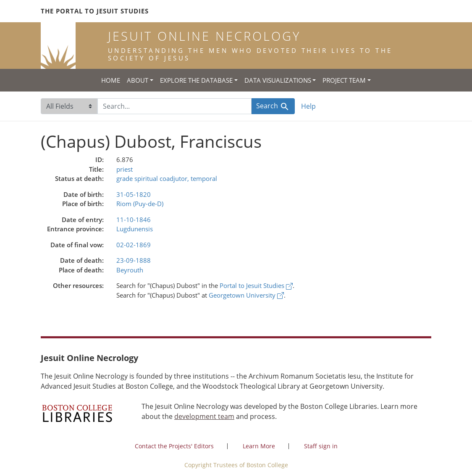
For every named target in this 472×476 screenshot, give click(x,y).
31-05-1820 (134, 194)
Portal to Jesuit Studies (256, 285)
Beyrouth (130, 270)
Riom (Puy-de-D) (140, 204)
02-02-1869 (134, 245)
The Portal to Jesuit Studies (95, 11)
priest (125, 169)
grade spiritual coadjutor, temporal (167, 178)
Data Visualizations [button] (278, 80)
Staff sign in (321, 446)
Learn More (259, 446)
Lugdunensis (135, 229)
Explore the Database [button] (196, 80)
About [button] (138, 80)
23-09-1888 (134, 260)
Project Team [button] (344, 80)
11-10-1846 (134, 220)
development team (204, 416)
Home (111, 80)
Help (308, 106)
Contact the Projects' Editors (174, 446)
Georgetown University (246, 295)
